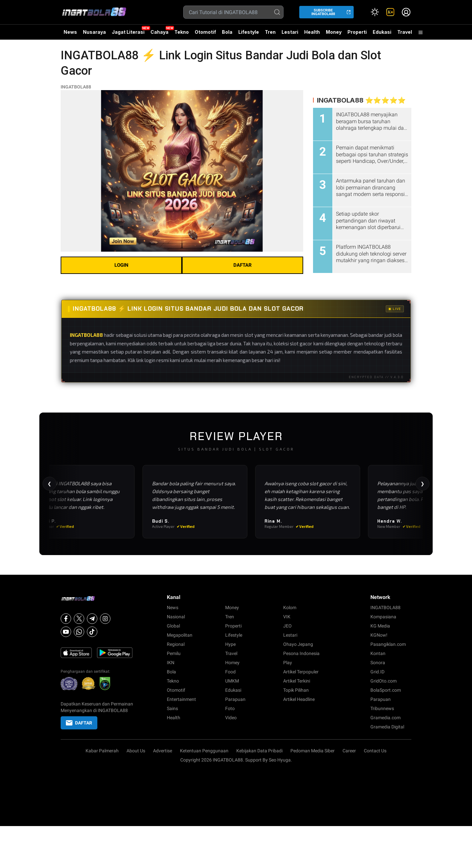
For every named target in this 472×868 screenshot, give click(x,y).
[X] (79, 619)
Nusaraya (94, 32)
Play (288, 663)
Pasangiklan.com (388, 644)
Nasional (176, 617)
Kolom (290, 608)
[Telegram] (92, 619)
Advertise (163, 751)
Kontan (378, 653)
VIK (287, 617)
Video (231, 718)
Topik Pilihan (296, 690)
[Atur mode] (375, 12)
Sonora (378, 663)
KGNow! (379, 635)
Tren (270, 32)
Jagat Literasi (128, 32)
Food (230, 672)
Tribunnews (382, 708)
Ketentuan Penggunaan (204, 751)
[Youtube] (66, 632)
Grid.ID (377, 672)
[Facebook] (66, 619)
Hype (230, 644)
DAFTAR (243, 265)
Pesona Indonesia (301, 653)
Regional (176, 644)
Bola (227, 32)
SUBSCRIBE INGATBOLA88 (323, 12)
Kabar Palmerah (102, 751)
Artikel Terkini (297, 681)
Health (312, 32)
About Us (136, 751)
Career (349, 751)
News (70, 32)
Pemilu (174, 653)
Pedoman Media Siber (313, 751)
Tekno (182, 32)
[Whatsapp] (79, 632)
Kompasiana (383, 617)
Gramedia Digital (387, 727)
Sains (172, 708)
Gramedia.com (385, 718)
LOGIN (121, 265)
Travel (405, 32)
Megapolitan (180, 635)
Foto (230, 708)
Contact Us (375, 751)
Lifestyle (249, 32)
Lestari (290, 34)
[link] (390, 12)
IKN (171, 663)
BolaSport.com (386, 690)
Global (173, 626)
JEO (287, 626)
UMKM (232, 681)
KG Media (380, 626)
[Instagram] (105, 619)
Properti (357, 32)
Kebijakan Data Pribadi (259, 751)
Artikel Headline (299, 699)
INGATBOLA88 (76, 87)
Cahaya (159, 32)
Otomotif (205, 32)
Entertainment (181, 699)
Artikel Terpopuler (301, 672)
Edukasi (382, 32)
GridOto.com (383, 681)
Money (334, 32)
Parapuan (235, 699)
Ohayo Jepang (298, 644)
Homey (232, 663)
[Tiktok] (92, 632)
